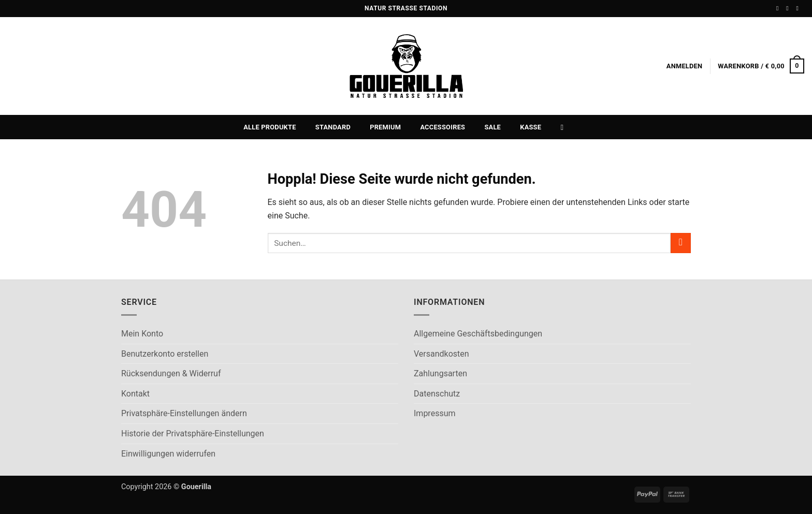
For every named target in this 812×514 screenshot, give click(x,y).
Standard (333, 127)
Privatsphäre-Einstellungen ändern (184, 413)
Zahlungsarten (440, 373)
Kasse (531, 127)
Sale (492, 127)
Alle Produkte (270, 127)
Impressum (435, 413)
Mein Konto (142, 334)
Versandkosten (441, 354)
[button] (685, 66)
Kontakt (135, 394)
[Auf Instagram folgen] (789, 8)
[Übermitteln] (681, 243)
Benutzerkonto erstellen (165, 354)
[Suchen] (565, 127)
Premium (385, 127)
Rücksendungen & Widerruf (171, 373)
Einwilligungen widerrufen (168, 454)
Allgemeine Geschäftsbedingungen (478, 334)
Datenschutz (437, 394)
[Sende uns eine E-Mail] (799, 8)
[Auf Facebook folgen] (779, 8)
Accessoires (443, 127)
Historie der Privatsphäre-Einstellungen (193, 434)
